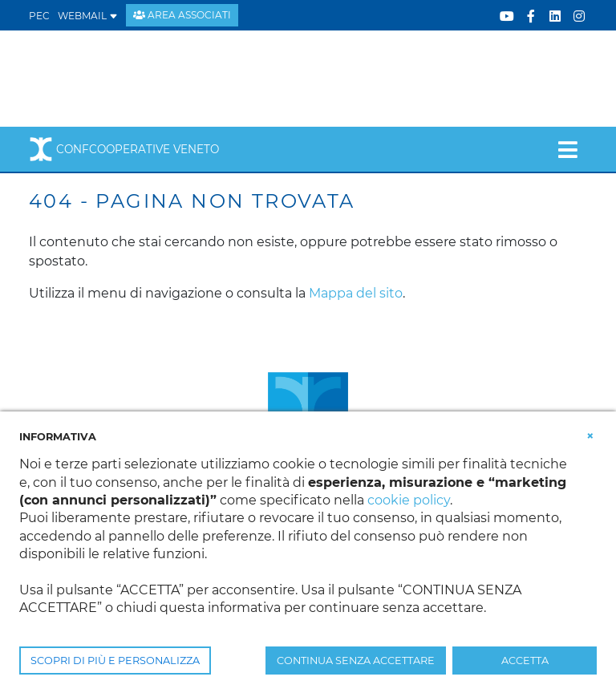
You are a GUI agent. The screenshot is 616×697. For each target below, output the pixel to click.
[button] (590, 436)
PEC (39, 16)
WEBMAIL (88, 16)
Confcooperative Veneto (124, 149)
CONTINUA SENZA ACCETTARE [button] (356, 661)
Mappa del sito (356, 293)
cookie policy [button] (409, 500)
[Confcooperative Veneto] (158, 77)
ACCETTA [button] (525, 661)
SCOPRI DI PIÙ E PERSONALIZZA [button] (115, 661)
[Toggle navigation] (567, 149)
